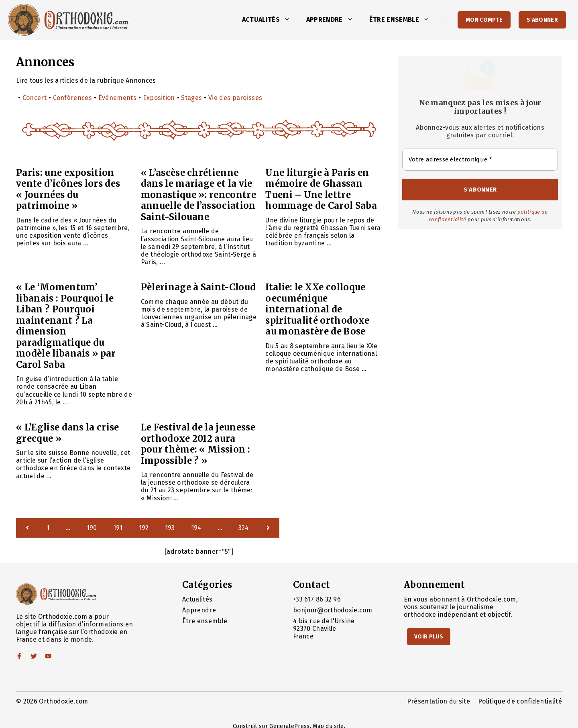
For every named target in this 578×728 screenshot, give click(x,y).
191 (118, 528)
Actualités (270, 20)
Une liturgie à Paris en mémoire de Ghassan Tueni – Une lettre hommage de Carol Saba (321, 189)
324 (244, 528)
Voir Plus (429, 637)
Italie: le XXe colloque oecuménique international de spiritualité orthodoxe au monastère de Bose (317, 309)
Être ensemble (403, 20)
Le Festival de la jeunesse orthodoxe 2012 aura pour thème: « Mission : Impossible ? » (198, 444)
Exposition (159, 98)
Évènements (117, 98)
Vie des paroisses (235, 98)
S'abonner (542, 20)
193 (170, 528)
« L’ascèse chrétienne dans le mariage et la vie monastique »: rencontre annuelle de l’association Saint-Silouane (198, 195)
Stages (191, 98)
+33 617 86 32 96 (317, 599)
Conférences (73, 98)
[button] (289, 20)
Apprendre (334, 20)
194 (196, 528)
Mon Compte (484, 20)
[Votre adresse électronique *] (480, 160)
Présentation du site (439, 701)
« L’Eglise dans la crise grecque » (68, 433)
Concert (35, 98)
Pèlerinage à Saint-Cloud (198, 287)
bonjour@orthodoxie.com (333, 610)
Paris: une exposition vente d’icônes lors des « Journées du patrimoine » (68, 189)
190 (92, 528)
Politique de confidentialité (520, 701)
